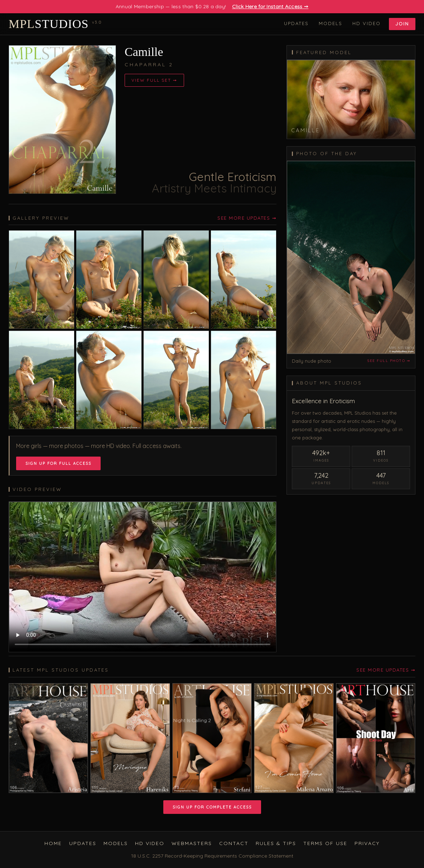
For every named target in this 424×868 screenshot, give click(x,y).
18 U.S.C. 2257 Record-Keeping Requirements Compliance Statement (212, 856)
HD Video (367, 23)
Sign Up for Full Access (58, 463)
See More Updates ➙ (247, 218)
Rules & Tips (276, 843)
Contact (234, 843)
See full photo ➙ (389, 361)
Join (402, 24)
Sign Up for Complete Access (212, 807)
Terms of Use (325, 843)
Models (331, 23)
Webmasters (192, 843)
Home (53, 843)
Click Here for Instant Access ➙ (270, 6)
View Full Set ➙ (154, 80)
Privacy (367, 843)
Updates (296, 23)
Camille (144, 52)
